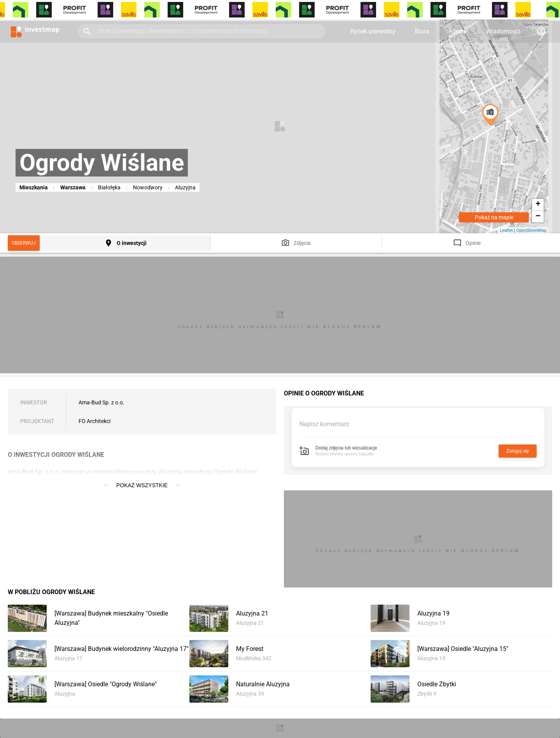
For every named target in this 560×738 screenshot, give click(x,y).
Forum (458, 31)
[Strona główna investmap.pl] (35, 31)
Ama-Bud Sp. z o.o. (101, 402)
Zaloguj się (518, 451)
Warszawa (73, 187)
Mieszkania (34, 187)
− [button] (538, 217)
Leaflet (506, 230)
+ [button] (538, 205)
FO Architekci (94, 421)
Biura (422, 31)
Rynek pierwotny (373, 31)
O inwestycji (132, 243)
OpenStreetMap (531, 230)
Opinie (473, 243)
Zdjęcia (302, 243)
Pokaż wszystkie (142, 485)
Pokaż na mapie (494, 217)
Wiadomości (503, 31)
